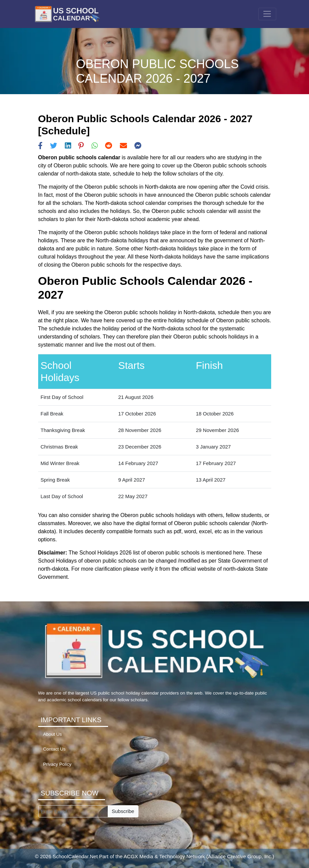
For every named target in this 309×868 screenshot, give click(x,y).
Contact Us (55, 749)
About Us (53, 734)
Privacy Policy (57, 764)
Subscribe (123, 811)
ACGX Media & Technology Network (164, 856)
